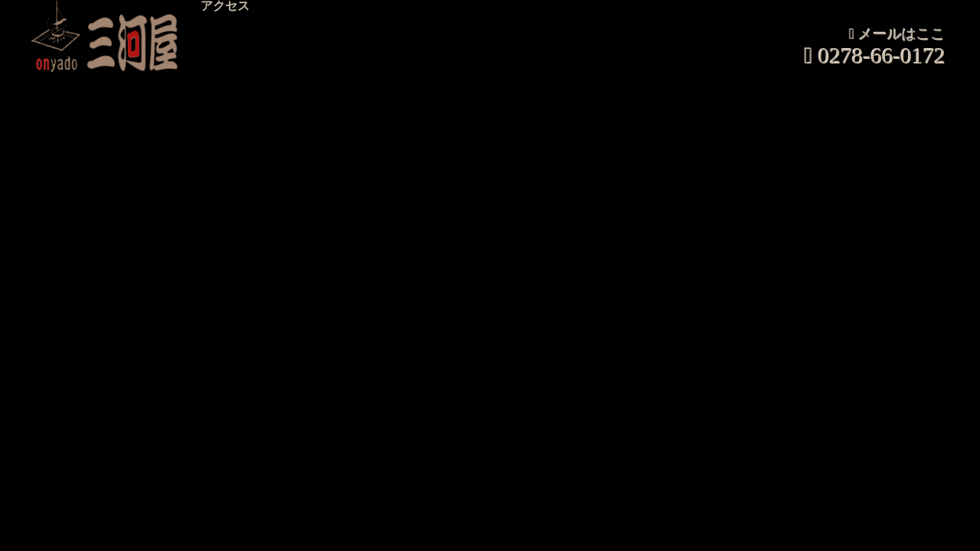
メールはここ (902, 35)
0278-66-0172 (882, 56)
